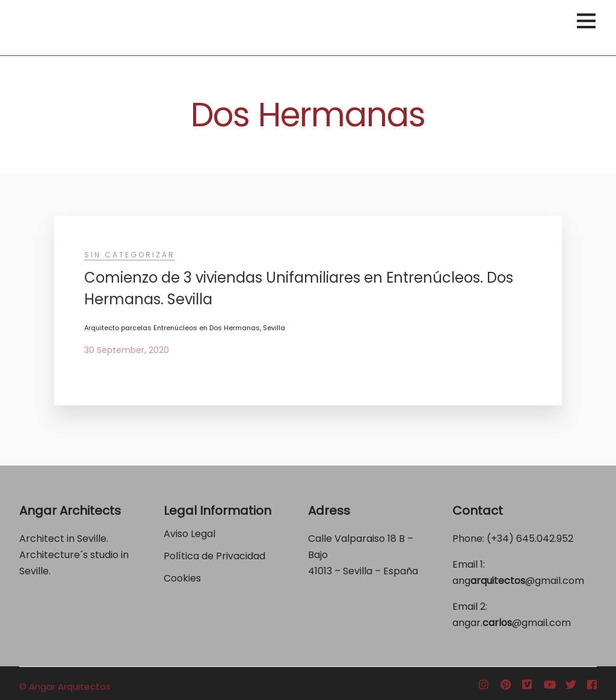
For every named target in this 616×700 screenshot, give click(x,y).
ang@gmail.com (518, 581)
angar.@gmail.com (512, 623)
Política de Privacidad (216, 556)
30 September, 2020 (127, 350)
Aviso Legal (189, 534)
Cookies (182, 578)
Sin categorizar (130, 255)
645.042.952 (545, 539)
